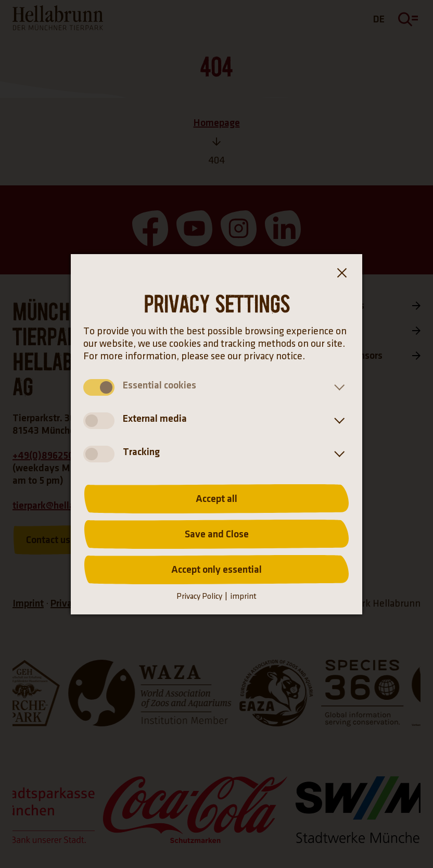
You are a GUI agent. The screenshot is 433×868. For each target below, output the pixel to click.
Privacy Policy (199, 596)
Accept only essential (216, 570)
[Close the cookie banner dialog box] (341, 275)
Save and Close (217, 534)
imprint (243, 596)
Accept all (216, 499)
